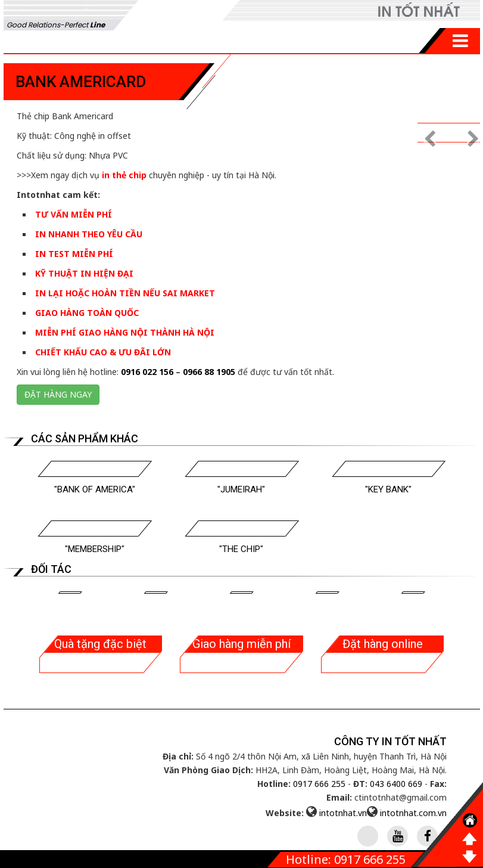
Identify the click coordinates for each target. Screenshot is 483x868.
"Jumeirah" (241, 489)
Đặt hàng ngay (58, 394)
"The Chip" (241, 549)
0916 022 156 (147, 372)
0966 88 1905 (209, 372)
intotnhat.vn (343, 813)
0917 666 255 (319, 784)
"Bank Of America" (95, 489)
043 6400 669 (396, 784)
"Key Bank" (388, 489)
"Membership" (95, 549)
